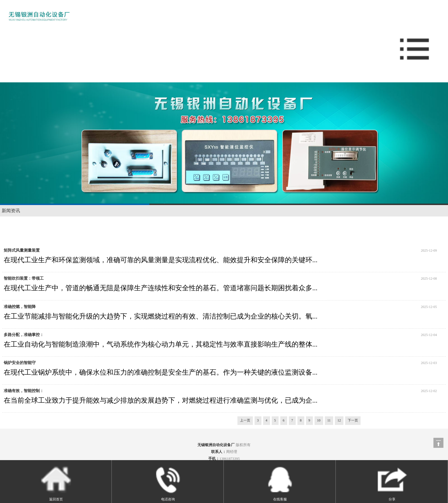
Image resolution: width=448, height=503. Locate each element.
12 (339, 420)
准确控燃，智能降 (20, 307)
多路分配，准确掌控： (24, 335)
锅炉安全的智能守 (20, 363)
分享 (392, 483)
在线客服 (280, 483)
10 (319, 420)
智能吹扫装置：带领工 (24, 278)
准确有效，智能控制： (24, 391)
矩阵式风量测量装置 (22, 250)
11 (329, 420)
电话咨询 (168, 483)
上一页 (245, 420)
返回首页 (56, 483)
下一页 (353, 420)
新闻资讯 (11, 211)
